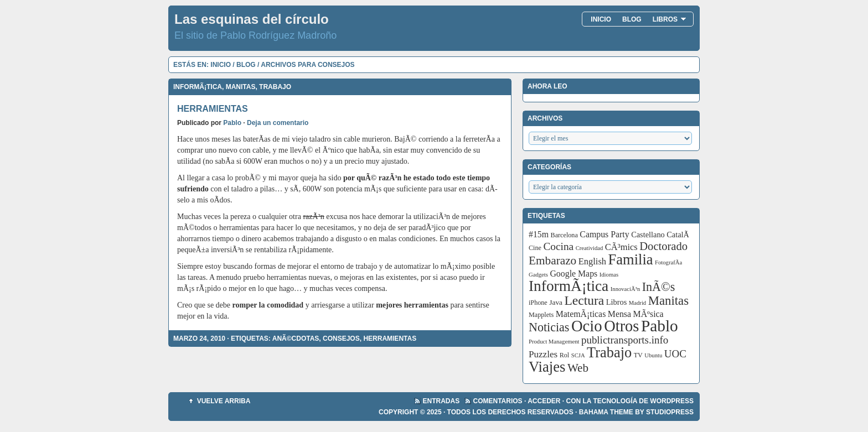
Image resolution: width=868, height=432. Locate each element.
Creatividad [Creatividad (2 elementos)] (590, 248)
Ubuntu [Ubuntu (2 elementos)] (653, 355)
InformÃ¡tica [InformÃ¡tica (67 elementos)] (569, 286)
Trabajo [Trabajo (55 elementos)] (609, 353)
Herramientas (213, 109)
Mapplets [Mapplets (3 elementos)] (541, 315)
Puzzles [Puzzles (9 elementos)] (543, 354)
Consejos (341, 339)
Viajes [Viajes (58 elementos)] (547, 367)
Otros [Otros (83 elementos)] (621, 326)
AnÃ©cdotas (296, 339)
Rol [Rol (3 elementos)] (565, 355)
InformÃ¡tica (198, 87)
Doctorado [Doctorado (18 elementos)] (663, 246)
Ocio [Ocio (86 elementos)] (587, 326)
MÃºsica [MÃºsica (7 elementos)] (649, 314)
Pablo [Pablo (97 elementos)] (660, 326)
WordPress (672, 401)
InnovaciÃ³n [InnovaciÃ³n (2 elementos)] (626, 289)
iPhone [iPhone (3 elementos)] (538, 303)
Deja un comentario (278, 123)
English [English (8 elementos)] (592, 261)
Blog (632, 19)
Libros (670, 19)
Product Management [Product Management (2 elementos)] (554, 342)
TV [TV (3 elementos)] (638, 355)
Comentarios (498, 401)
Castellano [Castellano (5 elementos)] (648, 235)
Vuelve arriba (224, 401)
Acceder (544, 401)
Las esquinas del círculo (252, 19)
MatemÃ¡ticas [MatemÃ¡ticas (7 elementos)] (581, 314)
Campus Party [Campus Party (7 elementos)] (604, 234)
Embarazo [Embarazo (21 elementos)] (552, 261)
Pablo (232, 123)
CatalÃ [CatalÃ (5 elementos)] (679, 235)
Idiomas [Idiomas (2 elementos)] (609, 275)
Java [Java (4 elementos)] (556, 302)
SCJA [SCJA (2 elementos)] (578, 355)
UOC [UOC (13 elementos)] (675, 354)
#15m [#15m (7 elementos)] (539, 234)
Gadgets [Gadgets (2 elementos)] (538, 275)
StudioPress (670, 412)
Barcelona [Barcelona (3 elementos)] (564, 235)
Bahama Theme (606, 412)
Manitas (241, 87)
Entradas (441, 401)
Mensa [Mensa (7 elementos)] (619, 314)
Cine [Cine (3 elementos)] (535, 248)
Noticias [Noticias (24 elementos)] (549, 327)
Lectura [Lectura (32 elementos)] (585, 300)
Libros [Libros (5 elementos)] (617, 302)
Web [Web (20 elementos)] (578, 368)
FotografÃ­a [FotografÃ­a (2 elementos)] (668, 262)
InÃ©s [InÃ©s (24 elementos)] (659, 287)
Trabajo (275, 87)
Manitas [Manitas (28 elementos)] (668, 301)
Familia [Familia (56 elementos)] (631, 259)
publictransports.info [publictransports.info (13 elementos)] (625, 340)
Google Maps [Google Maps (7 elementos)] (573, 274)
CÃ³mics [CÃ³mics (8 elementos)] (621, 247)
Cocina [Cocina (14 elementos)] (558, 246)
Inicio (601, 19)
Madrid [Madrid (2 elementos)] (637, 303)
